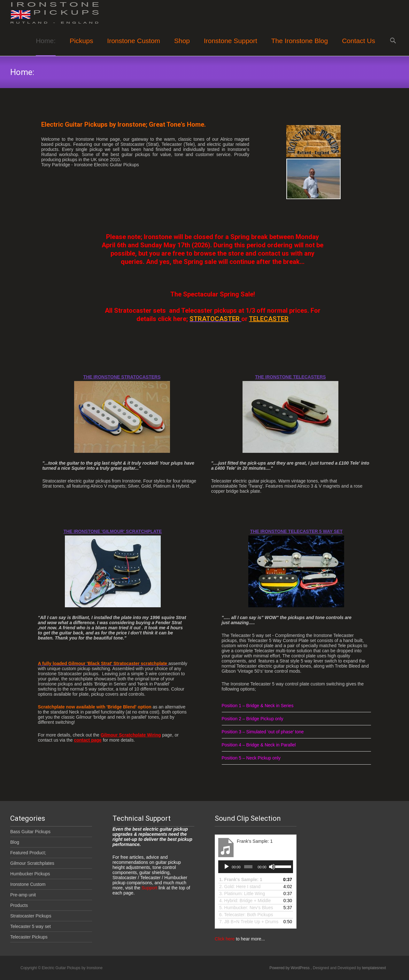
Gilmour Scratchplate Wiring (131, 735)
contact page (88, 740)
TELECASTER (269, 319)
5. (246, 908)
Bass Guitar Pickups (30, 832)
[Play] (227, 867)
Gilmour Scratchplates (32, 863)
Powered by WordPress (290, 968)
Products (19, 905)
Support (149, 888)
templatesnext (374, 968)
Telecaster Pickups (29, 937)
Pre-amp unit (23, 895)
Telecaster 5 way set (31, 926)
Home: (46, 46)
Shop (182, 46)
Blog (15, 842)
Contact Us (359, 46)
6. (246, 915)
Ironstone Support (231, 46)
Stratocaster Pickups (31, 916)
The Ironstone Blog (300, 46)
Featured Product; (28, 853)
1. (241, 879)
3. (242, 894)
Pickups (81, 46)
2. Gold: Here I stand (240, 886)
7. (249, 922)
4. (245, 901)
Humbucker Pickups (30, 874)
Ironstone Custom (134, 46)
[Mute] (272, 867)
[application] (256, 867)
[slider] (248, 867)
